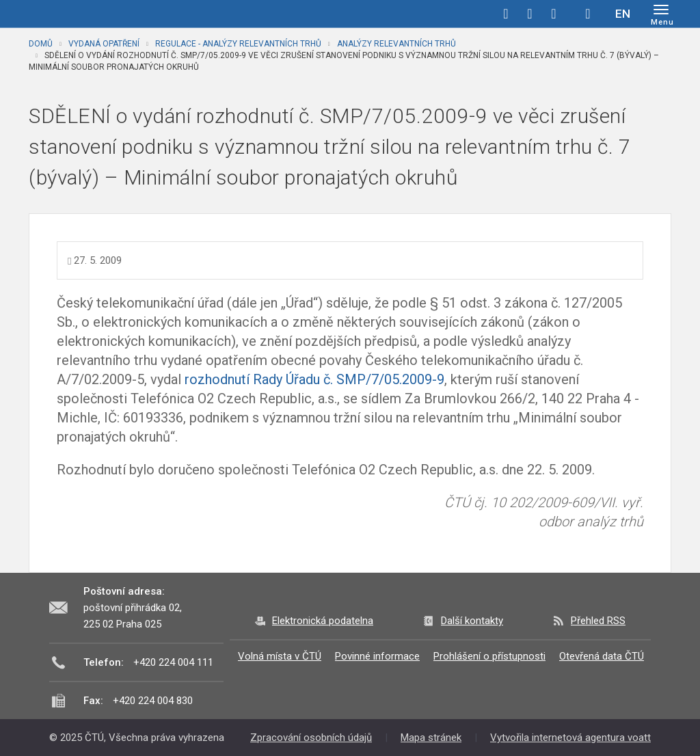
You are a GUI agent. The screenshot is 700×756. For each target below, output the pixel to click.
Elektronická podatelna (323, 621)
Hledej (588, 14)
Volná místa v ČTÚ (280, 656)
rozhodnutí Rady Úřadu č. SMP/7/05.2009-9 (314, 379)
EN (623, 14)
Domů (41, 44)
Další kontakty (472, 621)
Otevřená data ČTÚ (602, 656)
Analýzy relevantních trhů (396, 44)
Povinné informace (377, 656)
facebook (506, 14)
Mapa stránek (431, 738)
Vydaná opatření (104, 44)
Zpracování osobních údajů (311, 738)
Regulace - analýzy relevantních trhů (238, 44)
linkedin (554, 14)
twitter (530, 14)
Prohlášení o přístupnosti (489, 656)
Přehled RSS (598, 621)
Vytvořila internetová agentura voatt (570, 738)
